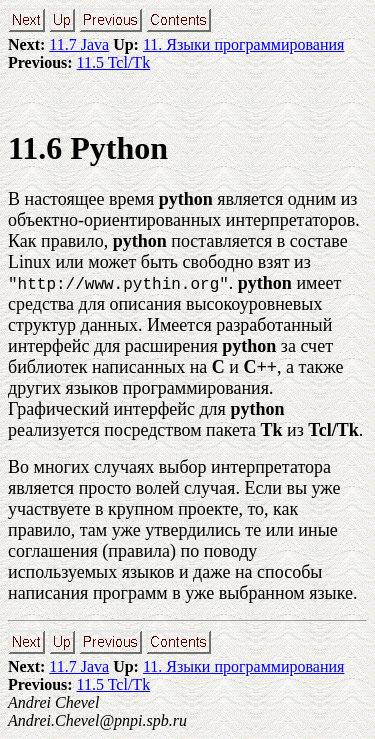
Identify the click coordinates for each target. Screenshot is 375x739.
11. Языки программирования (243, 44)
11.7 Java (79, 44)
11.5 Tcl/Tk (114, 62)
